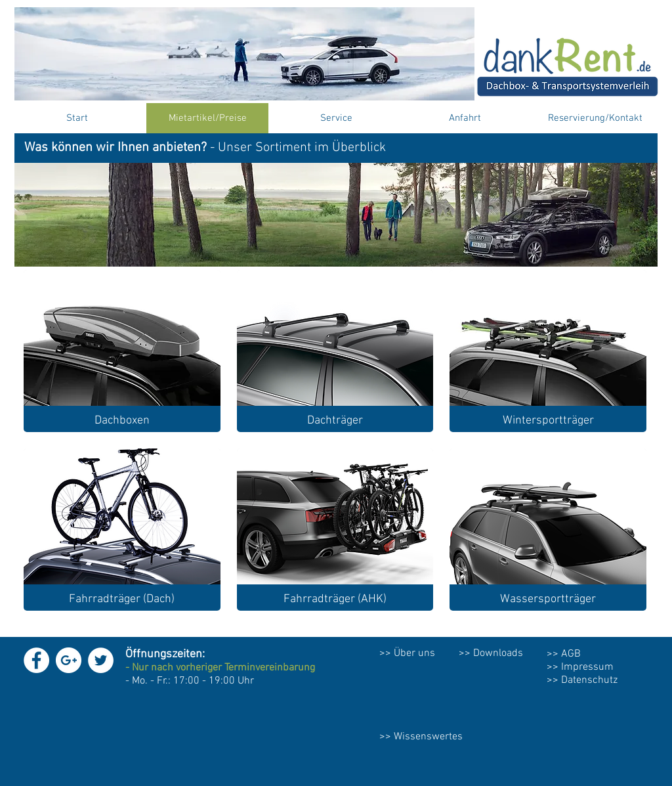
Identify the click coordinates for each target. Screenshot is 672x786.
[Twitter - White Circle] (101, 660)
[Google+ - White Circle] (69, 660)
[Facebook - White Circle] (36, 660)
